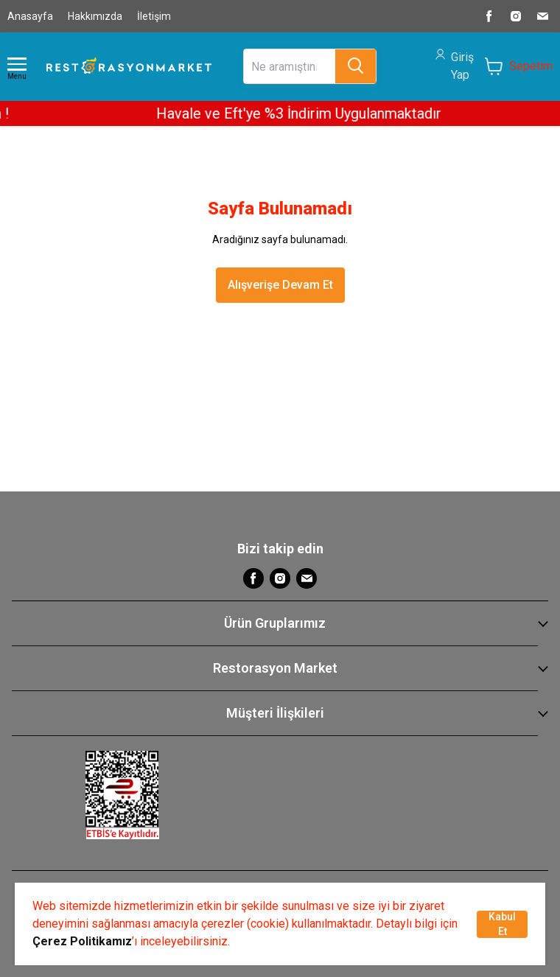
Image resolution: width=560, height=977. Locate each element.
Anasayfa (30, 16)
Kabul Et (502, 924)
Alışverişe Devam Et (280, 285)
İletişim (154, 16)
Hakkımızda (95, 16)
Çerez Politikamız (82, 941)
